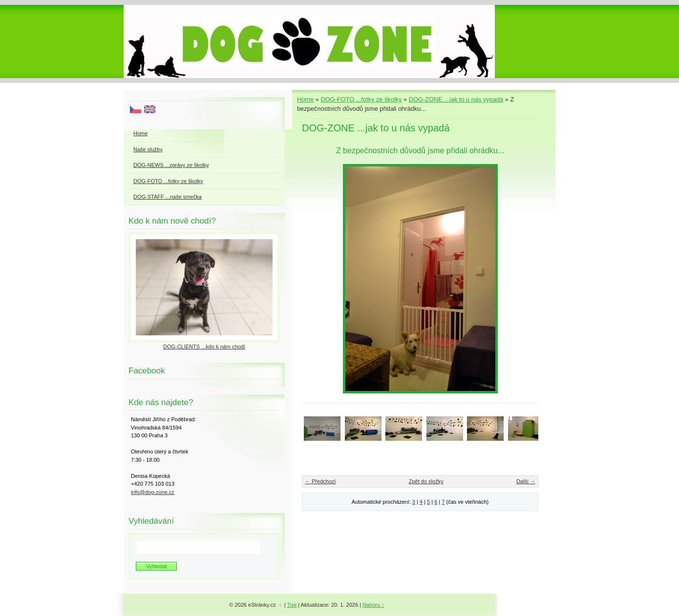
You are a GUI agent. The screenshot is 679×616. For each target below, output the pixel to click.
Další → (526, 481)
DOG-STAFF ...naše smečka (168, 197)
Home (305, 99)
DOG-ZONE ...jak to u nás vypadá (456, 99)
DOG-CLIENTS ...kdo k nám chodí (204, 347)
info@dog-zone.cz (153, 492)
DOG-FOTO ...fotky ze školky (361, 99)
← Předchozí (320, 481)
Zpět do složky (426, 481)
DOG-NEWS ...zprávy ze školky (171, 165)
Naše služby (148, 149)
